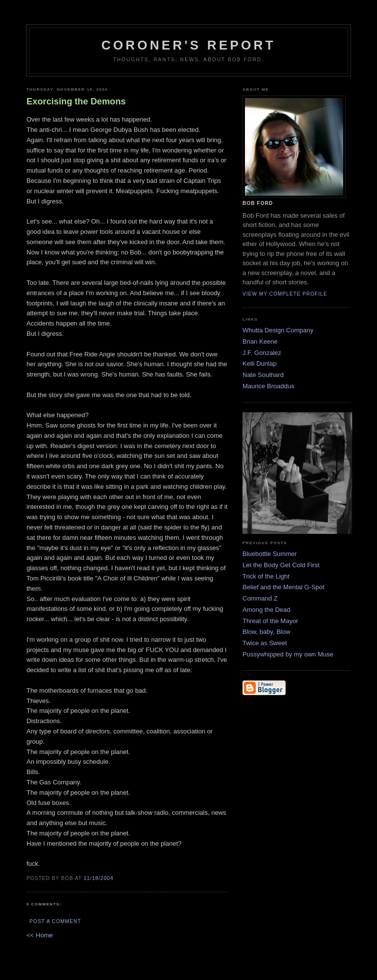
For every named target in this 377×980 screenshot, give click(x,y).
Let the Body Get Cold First (281, 565)
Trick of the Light (266, 576)
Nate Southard (263, 375)
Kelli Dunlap (259, 364)
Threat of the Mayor (270, 621)
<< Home (40, 935)
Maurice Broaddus (269, 386)
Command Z (260, 598)
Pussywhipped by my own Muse (288, 654)
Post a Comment (55, 921)
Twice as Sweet (265, 643)
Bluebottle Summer (270, 554)
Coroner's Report (188, 45)
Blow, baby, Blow (266, 632)
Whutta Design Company (278, 330)
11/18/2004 (98, 878)
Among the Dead (267, 610)
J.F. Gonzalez (262, 353)
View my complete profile (285, 294)
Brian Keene (260, 341)
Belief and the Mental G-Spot (283, 587)
